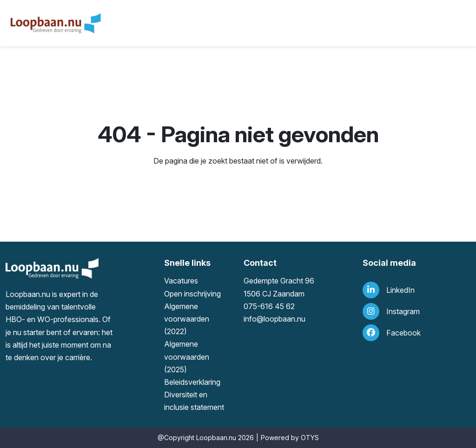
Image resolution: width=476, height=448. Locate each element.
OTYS (310, 438)
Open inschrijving (192, 294)
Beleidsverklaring (192, 382)
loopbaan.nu (284, 319)
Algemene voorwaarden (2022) (187, 319)
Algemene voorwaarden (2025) (187, 356)
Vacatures (181, 281)
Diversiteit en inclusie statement (194, 401)
